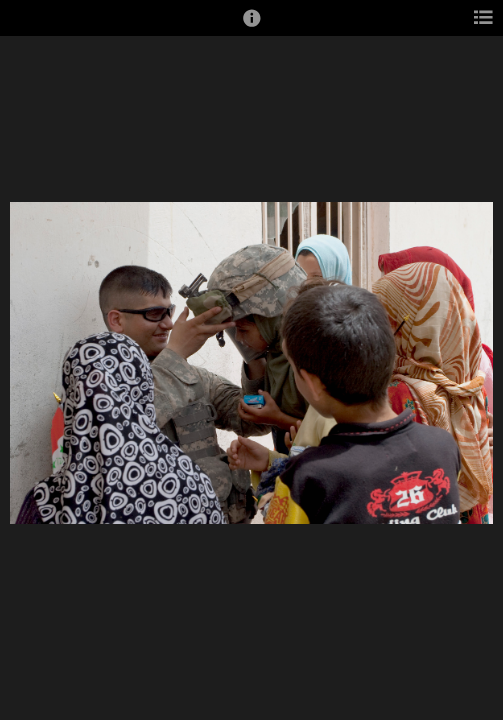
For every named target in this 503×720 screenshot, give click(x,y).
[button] (252, 27)
